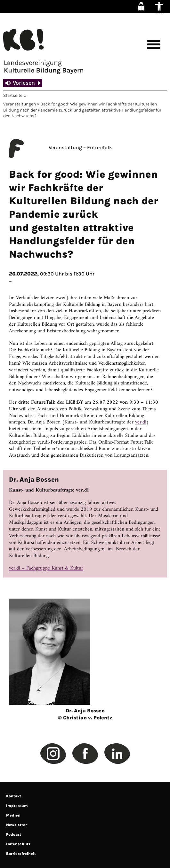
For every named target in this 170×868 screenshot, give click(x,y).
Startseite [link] (13, 95)
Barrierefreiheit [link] (21, 854)
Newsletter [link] (16, 825)
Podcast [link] (14, 834)
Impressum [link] (17, 806)
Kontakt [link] (14, 796)
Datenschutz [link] (18, 844)
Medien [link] (13, 815)
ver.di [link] (141, 422)
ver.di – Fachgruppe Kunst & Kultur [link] (46, 568)
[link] (141, 6)
